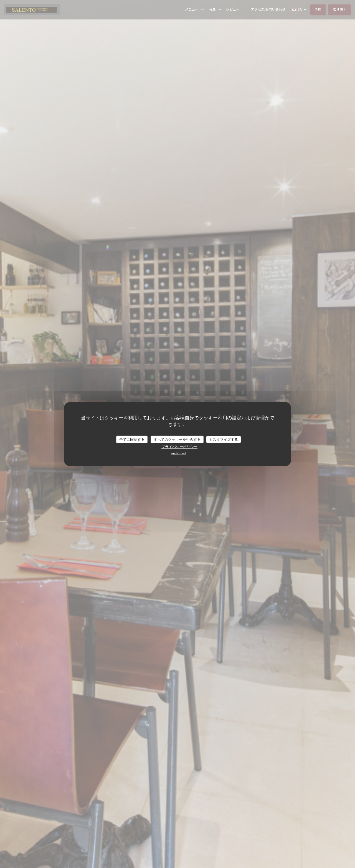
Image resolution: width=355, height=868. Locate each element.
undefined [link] (179, 453)
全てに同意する (132, 439)
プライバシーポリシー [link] (179, 447)
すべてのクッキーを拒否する (177, 439)
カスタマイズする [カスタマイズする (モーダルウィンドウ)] (224, 439)
